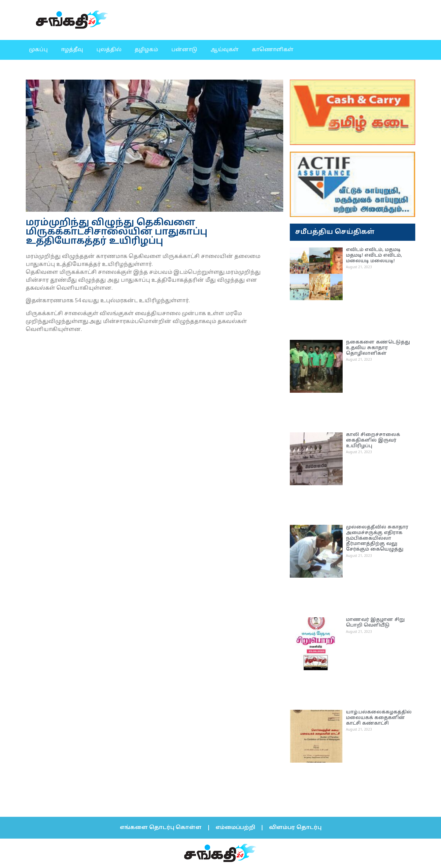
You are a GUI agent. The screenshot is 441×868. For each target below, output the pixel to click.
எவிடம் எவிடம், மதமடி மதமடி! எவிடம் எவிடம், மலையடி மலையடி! (374, 255)
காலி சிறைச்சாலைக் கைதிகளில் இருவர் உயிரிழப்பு (373, 440)
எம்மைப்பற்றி (235, 828)
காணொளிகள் (273, 50)
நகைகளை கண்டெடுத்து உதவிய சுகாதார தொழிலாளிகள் (378, 348)
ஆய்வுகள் (225, 50)
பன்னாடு (184, 50)
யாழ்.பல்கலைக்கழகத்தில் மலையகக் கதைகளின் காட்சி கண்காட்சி (379, 718)
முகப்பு (38, 50)
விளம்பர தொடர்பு (295, 828)
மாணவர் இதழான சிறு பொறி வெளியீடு (375, 623)
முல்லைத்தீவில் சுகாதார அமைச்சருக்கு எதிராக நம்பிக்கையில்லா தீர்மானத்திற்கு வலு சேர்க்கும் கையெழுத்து (377, 538)
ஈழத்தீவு (72, 50)
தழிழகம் (146, 50)
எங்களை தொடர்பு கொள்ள (161, 828)
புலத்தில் (109, 50)
